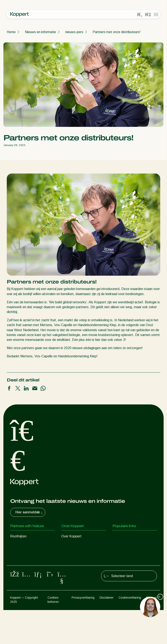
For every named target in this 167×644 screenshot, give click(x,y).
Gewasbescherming (25, 578)
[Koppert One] (148, 15)
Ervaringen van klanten (129, 536)
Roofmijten (18, 536)
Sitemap (151, 632)
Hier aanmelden (29, 512)
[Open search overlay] (140, 15)
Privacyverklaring (83, 632)
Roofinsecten (20, 545)
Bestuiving (18, 587)
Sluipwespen (20, 553)
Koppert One (122, 553)
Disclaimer (107, 632)
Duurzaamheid (72, 553)
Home (11, 32)
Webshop (120, 545)
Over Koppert (71, 536)
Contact (67, 570)
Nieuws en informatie (40, 32)
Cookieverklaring (130, 632)
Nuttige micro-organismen (29, 570)
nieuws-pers (74, 32)
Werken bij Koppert (76, 562)
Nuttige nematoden (25, 562)
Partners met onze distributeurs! (117, 32)
